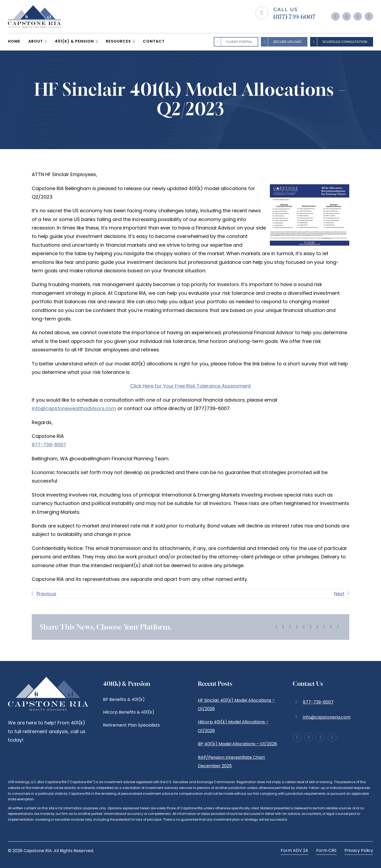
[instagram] (347, 16)
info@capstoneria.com (327, 717)
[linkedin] (358, 16)
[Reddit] (290, 627)
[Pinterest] (317, 627)
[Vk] (324, 627)
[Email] (338, 627)
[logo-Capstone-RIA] (34, 8)
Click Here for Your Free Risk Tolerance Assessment (190, 386)
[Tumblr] (311, 627)
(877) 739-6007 (294, 17)
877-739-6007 (49, 445)
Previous (46, 594)
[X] (283, 627)
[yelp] (369, 16)
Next (339, 594)
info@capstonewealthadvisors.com (74, 408)
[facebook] (335, 16)
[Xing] (331, 627)
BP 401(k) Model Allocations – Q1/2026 (237, 744)
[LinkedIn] (297, 627)
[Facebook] (276, 627)
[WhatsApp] (304, 627)
